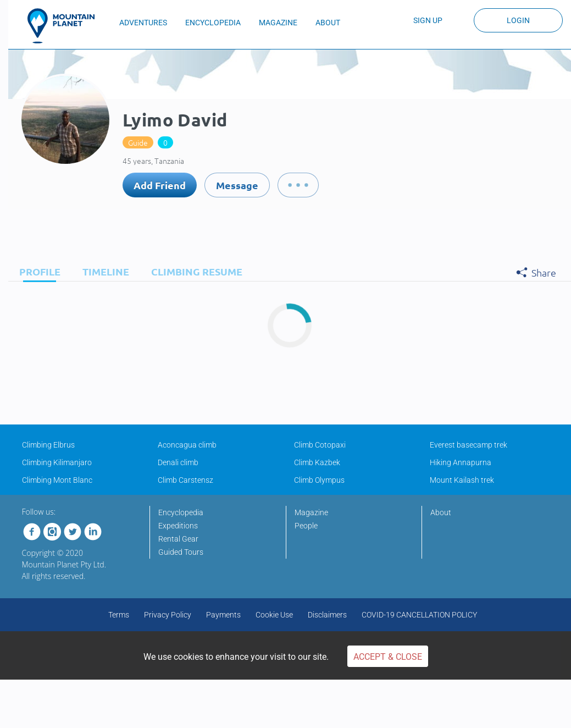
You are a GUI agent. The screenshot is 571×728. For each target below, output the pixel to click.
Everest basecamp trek (469, 445)
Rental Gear (178, 539)
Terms (119, 615)
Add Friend (160, 185)
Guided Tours (181, 552)
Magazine (311, 512)
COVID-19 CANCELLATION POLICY (419, 615)
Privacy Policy (168, 615)
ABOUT (328, 23)
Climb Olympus (319, 480)
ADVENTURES (143, 23)
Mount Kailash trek (462, 480)
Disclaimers (327, 615)
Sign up (428, 20)
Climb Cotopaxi (320, 445)
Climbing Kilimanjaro (57, 462)
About (441, 512)
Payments (223, 615)
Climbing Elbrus (48, 445)
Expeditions (178, 526)
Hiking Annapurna (461, 462)
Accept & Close (388, 657)
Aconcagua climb (187, 445)
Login (518, 20)
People (306, 526)
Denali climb (178, 462)
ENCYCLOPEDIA (213, 23)
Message (237, 185)
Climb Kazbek (317, 462)
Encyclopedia (181, 512)
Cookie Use (274, 615)
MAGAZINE (278, 23)
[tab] (37, 271)
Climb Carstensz (185, 480)
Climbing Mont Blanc (57, 480)
